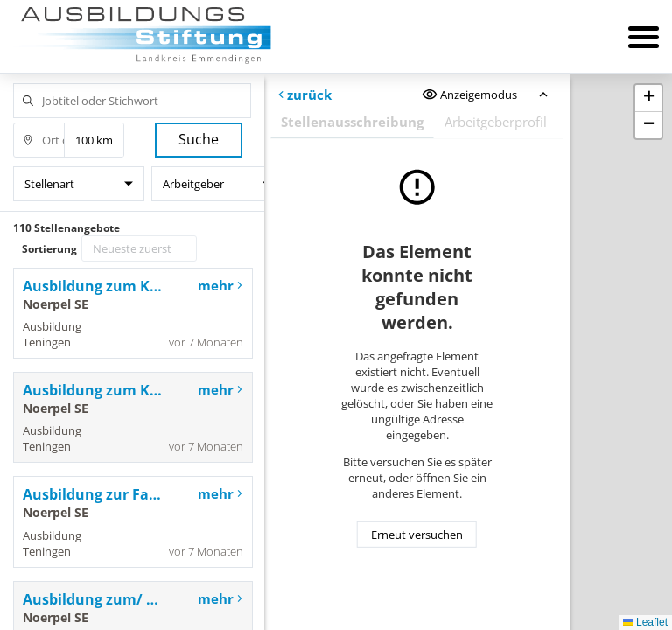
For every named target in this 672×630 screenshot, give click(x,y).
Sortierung (49, 249)
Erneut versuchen (417, 535)
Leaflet (645, 622)
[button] (648, 98)
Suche (199, 139)
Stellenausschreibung (352, 122)
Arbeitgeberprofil (496, 122)
